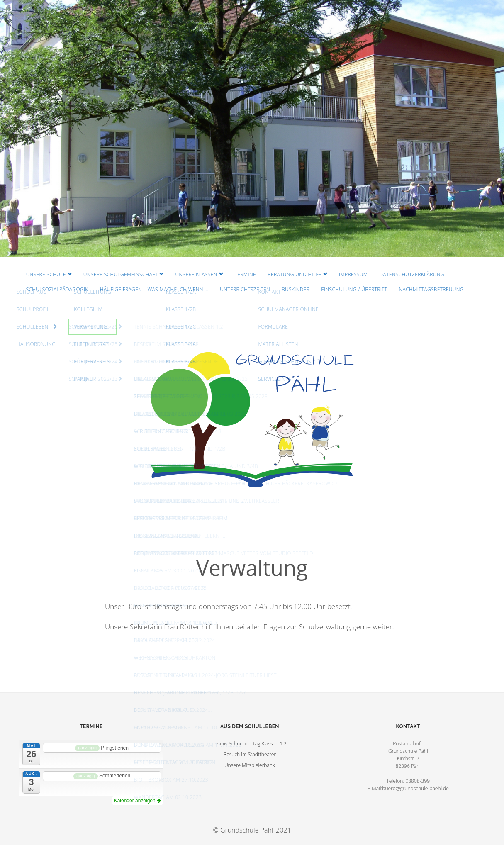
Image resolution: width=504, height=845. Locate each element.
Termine (245, 274)
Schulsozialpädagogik (57, 289)
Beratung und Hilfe (295, 274)
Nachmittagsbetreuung (431, 289)
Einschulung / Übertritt (354, 289)
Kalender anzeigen (138, 801)
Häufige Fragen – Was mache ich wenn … (154, 289)
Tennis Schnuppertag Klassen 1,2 (250, 744)
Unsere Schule (46, 274)
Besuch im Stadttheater (250, 754)
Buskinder (296, 289)
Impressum (353, 274)
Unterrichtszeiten (245, 289)
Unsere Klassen (196, 274)
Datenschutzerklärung (412, 274)
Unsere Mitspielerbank (250, 765)
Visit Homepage (252, 129)
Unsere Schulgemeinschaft (121, 274)
